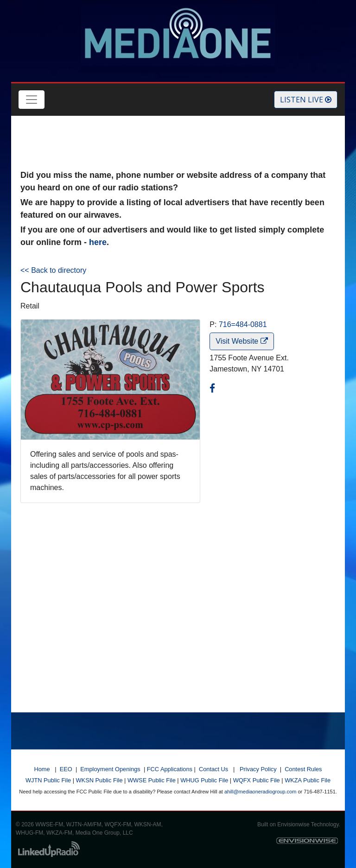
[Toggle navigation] (32, 100)
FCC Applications (170, 769)
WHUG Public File (204, 780)
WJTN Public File (48, 780)
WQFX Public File (257, 780)
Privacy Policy (258, 769)
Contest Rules (303, 769)
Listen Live (306, 100)
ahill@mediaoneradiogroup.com (260, 792)
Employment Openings (110, 769)
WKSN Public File (99, 780)
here (98, 242)
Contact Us (213, 769)
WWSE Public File (152, 780)
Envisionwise (293, 824)
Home (42, 769)
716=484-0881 (243, 324)
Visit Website (242, 341)
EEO (66, 769)
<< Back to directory (53, 270)
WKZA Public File (308, 780)
